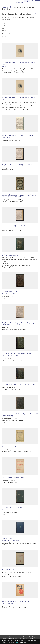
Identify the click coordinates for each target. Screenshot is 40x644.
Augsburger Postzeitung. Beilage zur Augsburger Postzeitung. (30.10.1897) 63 (18, 324)
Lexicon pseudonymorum (11, 255)
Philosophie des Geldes (10, 447)
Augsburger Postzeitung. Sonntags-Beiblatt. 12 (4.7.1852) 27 (18, 136)
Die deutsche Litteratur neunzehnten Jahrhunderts (19, 384)
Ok (17, 642)
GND (36, 39)
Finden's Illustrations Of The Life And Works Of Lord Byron (20, 98)
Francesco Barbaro (8, 570)
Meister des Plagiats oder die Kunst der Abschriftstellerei (15, 602)
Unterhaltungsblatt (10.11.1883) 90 (14, 226)
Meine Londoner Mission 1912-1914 (14, 478)
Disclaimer (23, 642)
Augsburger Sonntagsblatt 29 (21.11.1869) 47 (17, 165)
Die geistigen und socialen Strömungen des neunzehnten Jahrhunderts (17, 355)
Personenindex (7, 7)
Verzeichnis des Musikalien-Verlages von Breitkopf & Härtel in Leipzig (20, 415)
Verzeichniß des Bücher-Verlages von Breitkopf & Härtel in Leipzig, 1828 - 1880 (19, 196)
